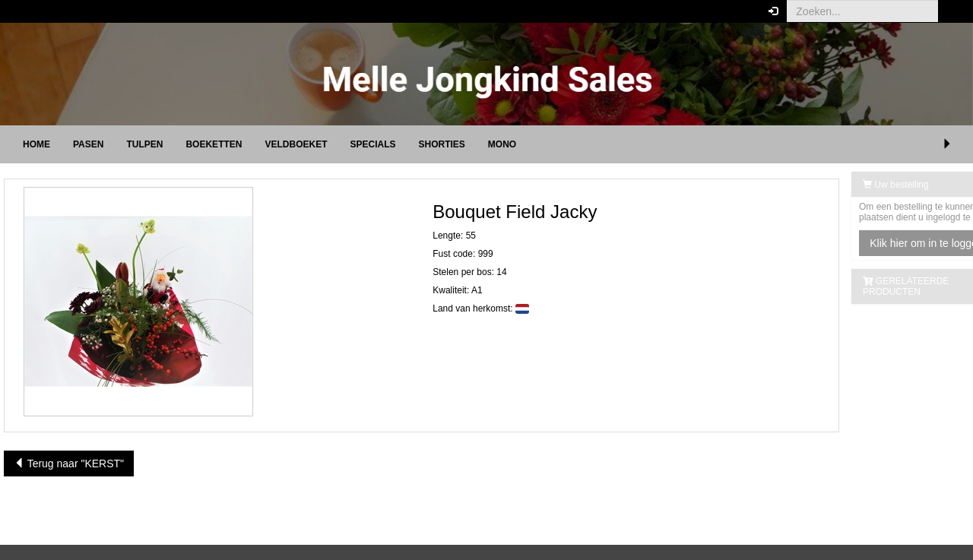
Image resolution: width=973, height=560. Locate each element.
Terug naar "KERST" (69, 464)
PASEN (88, 144)
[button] (950, 11)
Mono (502, 144)
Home (36, 144)
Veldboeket (296, 144)
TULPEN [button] (144, 144)
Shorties (442, 144)
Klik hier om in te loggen (889, 243)
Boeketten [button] (214, 144)
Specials (372, 144)
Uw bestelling (859, 185)
